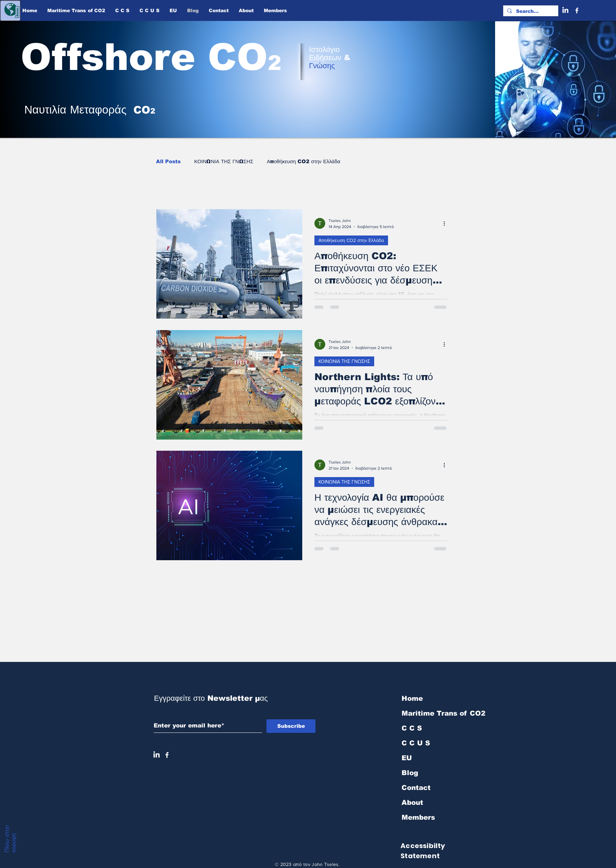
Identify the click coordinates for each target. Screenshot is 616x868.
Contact (416, 788)
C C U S (416, 743)
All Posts (168, 161)
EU (407, 758)
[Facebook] (577, 10)
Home (412, 698)
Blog (410, 773)
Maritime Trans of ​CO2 (438, 713)
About (412, 802)
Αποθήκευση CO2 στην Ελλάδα (304, 161)
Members (418, 817)
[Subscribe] (291, 726)
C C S (412, 728)
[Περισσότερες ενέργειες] (446, 223)
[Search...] (530, 11)
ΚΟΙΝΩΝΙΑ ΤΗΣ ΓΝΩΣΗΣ (224, 161)
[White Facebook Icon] (167, 755)
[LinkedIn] (565, 10)
